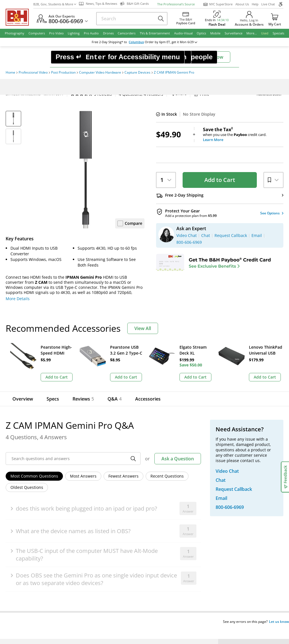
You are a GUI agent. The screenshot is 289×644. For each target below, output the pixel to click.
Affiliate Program (101, 526)
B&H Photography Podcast (175, 534)
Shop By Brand (34, 542)
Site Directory (32, 534)
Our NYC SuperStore (104, 503)
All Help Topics (34, 550)
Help (255, 4)
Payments (29, 518)
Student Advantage (168, 503)
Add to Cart (220, 180)
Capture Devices (137, 72)
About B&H (95, 495)
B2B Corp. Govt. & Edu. (172, 510)
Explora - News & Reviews (174, 526)
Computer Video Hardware (100, 72)
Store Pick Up (245, 546)
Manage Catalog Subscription (48, 510)
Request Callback (252, 514)
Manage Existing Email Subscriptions (55, 468)
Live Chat (268, 4)
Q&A (113, 399)
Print (150, 94)
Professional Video (33, 72)
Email (29, 454)
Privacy (177, 598)
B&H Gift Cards (247, 554)
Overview (23, 399)
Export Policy (205, 598)
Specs (53, 399)
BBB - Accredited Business (34, 580)
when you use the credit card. (243, 135)
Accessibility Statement (249, 601)
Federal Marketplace (169, 495)
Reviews (83, 399)
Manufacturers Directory (108, 534)
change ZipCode (144, 42)
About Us (242, 4)
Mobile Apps (199, 580)
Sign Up (109, 454)
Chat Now (213, 57)
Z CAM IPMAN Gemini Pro (174, 72)
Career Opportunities (105, 542)
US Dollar (254, 449)
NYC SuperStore (218, 4)
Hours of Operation (103, 510)
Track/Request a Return (42, 503)
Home (10, 72)
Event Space (162, 518)
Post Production (63, 72)
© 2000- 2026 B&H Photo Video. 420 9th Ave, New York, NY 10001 (71, 600)
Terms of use (148, 598)
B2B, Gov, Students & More (55, 4)
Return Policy (32, 495)
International (32, 526)
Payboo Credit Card (103, 518)
